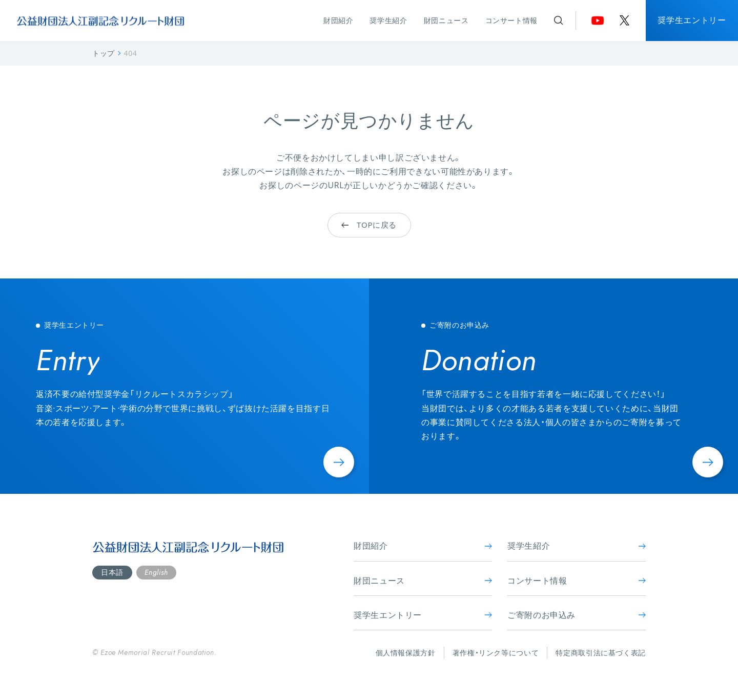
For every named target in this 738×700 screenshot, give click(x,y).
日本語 (112, 572)
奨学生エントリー (692, 20)
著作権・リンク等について (496, 653)
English (156, 572)
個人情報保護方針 (406, 653)
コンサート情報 (511, 20)
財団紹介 (339, 20)
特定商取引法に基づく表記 (601, 653)
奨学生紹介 (388, 20)
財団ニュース (446, 20)
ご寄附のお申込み (577, 615)
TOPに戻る (369, 225)
